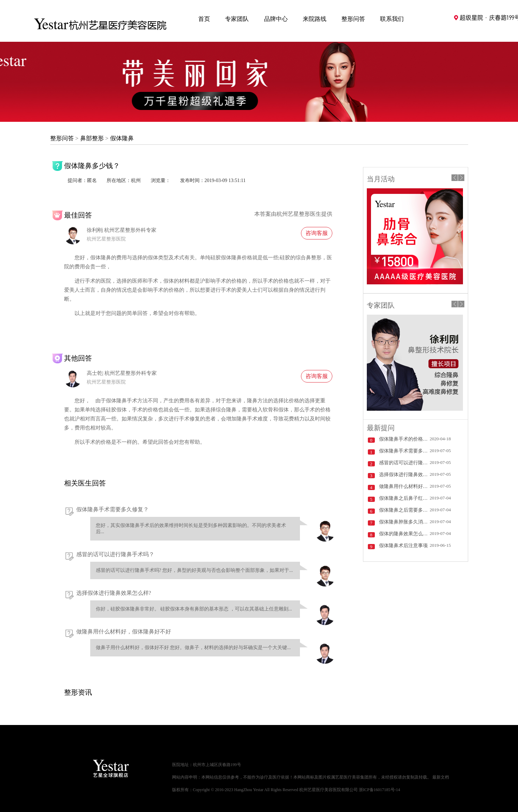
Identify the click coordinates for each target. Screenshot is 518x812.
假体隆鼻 (122, 138)
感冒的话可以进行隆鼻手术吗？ (115, 554)
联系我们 (392, 19)
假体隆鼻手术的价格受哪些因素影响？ (404, 439)
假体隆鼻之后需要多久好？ (404, 510)
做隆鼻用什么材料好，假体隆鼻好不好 (124, 632)
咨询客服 (317, 233)
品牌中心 (276, 19)
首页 (204, 19)
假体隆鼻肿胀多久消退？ (404, 522)
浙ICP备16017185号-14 (380, 790)
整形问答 (353, 19)
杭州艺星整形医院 (106, 239)
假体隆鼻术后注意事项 (403, 546)
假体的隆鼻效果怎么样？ (404, 534)
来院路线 (315, 19)
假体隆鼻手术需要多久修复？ (113, 509)
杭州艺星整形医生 (299, 214)
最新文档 (441, 777)
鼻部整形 (92, 138)
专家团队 (237, 19)
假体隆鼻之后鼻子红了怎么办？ (404, 498)
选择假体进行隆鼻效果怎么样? (114, 593)
